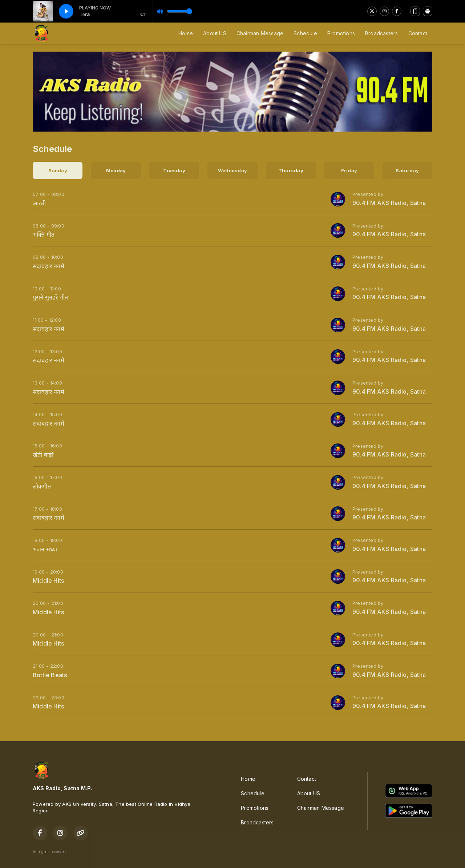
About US (215, 33)
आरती (39, 203)
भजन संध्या (45, 549)
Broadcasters (382, 33)
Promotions (341, 33)
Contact (418, 33)
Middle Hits (48, 580)
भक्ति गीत (44, 234)
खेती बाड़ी (43, 455)
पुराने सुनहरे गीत (50, 297)
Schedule (305, 33)
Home (186, 33)
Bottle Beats (50, 675)
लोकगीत (42, 486)
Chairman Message (260, 33)
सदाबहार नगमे (48, 266)
